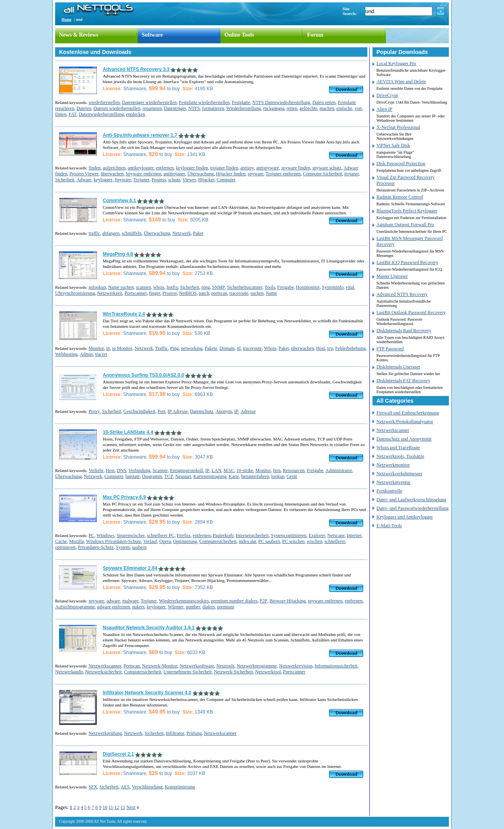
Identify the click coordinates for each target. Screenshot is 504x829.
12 (117, 807)
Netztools (226, 666)
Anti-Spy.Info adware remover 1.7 (140, 135)
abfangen (111, 233)
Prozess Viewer (84, 174)
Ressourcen (294, 470)
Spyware (123, 180)
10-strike (245, 470)
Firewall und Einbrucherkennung (408, 413)
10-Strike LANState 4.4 (128, 432)
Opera (165, 541)
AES (125, 787)
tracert (101, 354)
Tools (270, 287)
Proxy (94, 411)
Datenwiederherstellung (101, 114)
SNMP (218, 287)
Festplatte (241, 102)
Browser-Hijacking (287, 601)
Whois (270, 348)
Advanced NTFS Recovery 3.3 (136, 69)
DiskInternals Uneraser (398, 367)
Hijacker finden (231, 174)
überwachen (112, 174)
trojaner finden (224, 168)
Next (131, 807)
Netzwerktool (268, 672)
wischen (314, 541)
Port (161, 411)
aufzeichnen (114, 168)
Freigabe (285, 287)
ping (206, 287)
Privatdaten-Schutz (95, 547)
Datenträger (175, 108)
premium (225, 607)
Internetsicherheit (252, 535)
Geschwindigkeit (139, 411)
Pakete (211, 348)
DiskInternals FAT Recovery (403, 381)
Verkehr (96, 470)
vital (350, 287)
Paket (198, 233)
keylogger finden (192, 168)
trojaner (351, 174)
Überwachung (201, 174)
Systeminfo (333, 287)
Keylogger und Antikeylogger (405, 517)
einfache (344, 108)
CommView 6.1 (119, 201)
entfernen (165, 168)
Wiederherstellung (244, 108)
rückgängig (274, 108)
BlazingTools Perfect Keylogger (407, 211)
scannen (144, 287)
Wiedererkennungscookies (184, 601)
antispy (247, 168)
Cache (61, 541)
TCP (169, 476)
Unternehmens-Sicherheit (188, 672)
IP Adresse (178, 411)
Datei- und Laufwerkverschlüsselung (411, 500)
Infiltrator (175, 733)
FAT (72, 114)
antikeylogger (141, 168)
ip (108, 348)
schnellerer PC (161, 535)
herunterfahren (255, 476)
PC (92, 535)
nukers (138, 607)
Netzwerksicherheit (103, 672)
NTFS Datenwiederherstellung (281, 102)
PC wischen (294, 541)
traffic (94, 233)
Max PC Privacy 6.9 (124, 497)
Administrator (339, 470)
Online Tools (239, 35)
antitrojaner (174, 174)
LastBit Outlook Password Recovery (411, 312)
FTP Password (390, 349)
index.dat (247, 541)
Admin (86, 354)
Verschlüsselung (147, 787)
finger (155, 293)
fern (277, 470)
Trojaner (142, 180)
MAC (229, 470)
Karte (234, 476)
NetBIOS (188, 293)
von (358, 108)
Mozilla (76, 541)
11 (111, 807)
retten (292, 108)
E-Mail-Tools (389, 526)
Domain (227, 348)
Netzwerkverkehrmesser (399, 474)
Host (321, 348)
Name (271, 293)
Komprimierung (180, 787)
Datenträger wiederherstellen (149, 102)
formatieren (213, 108)
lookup (278, 476)
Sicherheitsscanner (245, 287)
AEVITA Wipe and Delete (401, 82)
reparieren (152, 108)
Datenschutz (201, 411)
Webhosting (66, 354)
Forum (315, 35)
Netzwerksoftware (197, 666)
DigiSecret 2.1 (118, 754)
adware (113, 601)
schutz (174, 180)
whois (159, 287)
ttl (239, 348)
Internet (354, 535)
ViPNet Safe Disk (393, 145)
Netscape (336, 535)
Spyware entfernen (143, 174)
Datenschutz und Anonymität (404, 439)
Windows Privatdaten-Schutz (113, 541)
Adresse (248, 411)
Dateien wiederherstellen (117, 108)
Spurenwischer (131, 535)
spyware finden (296, 168)
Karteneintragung (210, 476)
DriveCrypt (387, 95)
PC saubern (269, 541)
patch (204, 293)
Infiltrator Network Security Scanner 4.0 (147, 693)
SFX (93, 787)
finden (95, 168)
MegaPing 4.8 (118, 254)
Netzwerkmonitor (393, 465)
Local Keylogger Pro (396, 63)
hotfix (172, 287)
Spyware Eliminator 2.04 (130, 568)
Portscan (132, 666)
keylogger (103, 180)
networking (192, 348)
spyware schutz (327, 168)
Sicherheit (65, 180)
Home (67, 20)
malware (131, 601)
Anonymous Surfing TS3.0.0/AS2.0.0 (144, 375)
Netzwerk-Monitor (160, 666)
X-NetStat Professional (398, 127)
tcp (330, 348)
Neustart (183, 476)
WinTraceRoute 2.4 (124, 314)
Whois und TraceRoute (398, 448)
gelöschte (309, 108)
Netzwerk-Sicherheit (233, 672)
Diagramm (152, 476)
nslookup (97, 287)
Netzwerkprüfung (105, 733)
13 (123, 807)
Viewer (189, 180)
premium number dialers (234, 601)
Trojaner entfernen (283, 174)
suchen (257, 293)
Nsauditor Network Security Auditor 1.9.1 (149, 628)
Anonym (224, 411)
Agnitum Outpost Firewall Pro (405, 225)
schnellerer (335, 541)
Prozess (159, 180)
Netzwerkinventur (394, 482)
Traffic (162, 348)
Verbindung (139, 470)
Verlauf (150, 541)
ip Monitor (122, 348)
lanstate (132, 476)
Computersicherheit (218, 541)
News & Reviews (79, 35)
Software (152, 35)
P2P (264, 601)
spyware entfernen (325, 601)
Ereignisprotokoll (187, 470)
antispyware (268, 168)
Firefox (184, 535)
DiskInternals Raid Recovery (404, 331)
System (123, 547)
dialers (209, 607)
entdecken (136, 114)
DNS (122, 470)
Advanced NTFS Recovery (402, 294)
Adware (84, 180)
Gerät (292, 476)
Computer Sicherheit (322, 174)
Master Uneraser (392, 276)
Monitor (96, 348)
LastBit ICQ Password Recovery (407, 262)
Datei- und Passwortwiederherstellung (412, 508)
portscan (219, 293)
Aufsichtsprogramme (75, 607)
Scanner (160, 470)
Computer (226, 180)
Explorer (317, 535)
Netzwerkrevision (296, 666)
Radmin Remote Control (400, 197)
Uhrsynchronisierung (75, 293)
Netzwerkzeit (110, 293)
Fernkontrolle (389, 491)
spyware (256, 174)
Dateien (84, 108)
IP (236, 411)
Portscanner (136, 293)
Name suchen (121, 287)
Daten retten (324, 102)
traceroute (239, 293)
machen (327, 108)
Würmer (176, 607)
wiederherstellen (104, 102)
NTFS (194, 108)
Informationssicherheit (336, 666)
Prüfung (194, 733)
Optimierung (185, 541)
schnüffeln (132, 233)
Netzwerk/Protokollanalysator (405, 422)
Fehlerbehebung (350, 348)
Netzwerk (182, 233)
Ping (174, 348)
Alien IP (384, 109)
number (193, 607)
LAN (216, 470)
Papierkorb (223, 535)
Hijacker (206, 180)
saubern (139, 547)
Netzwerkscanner (105, 666)
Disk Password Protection (401, 164)
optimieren (65, 547)
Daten (61, 114)
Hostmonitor (308, 287)
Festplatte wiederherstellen (204, 102)
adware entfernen (114, 607)
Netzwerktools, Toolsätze (400, 456)
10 (105, 807)
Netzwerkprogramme (257, 666)
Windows (106, 535)
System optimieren (289, 535)
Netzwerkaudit (69, 672)
